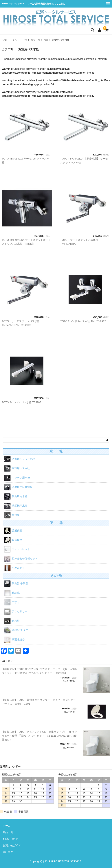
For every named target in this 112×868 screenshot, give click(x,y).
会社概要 (8, 852)
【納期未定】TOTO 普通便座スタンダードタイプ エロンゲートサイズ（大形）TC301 (39, 702)
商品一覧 (8, 832)
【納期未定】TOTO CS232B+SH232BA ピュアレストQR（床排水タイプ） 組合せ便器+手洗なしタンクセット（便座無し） (40, 671)
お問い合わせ (10, 839)
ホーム (7, 826)
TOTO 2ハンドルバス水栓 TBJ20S (22, 402)
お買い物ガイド (12, 845)
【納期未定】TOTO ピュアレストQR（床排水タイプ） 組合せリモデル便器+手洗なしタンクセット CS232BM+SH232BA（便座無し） (39, 736)
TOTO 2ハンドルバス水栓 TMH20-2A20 (83, 321)
